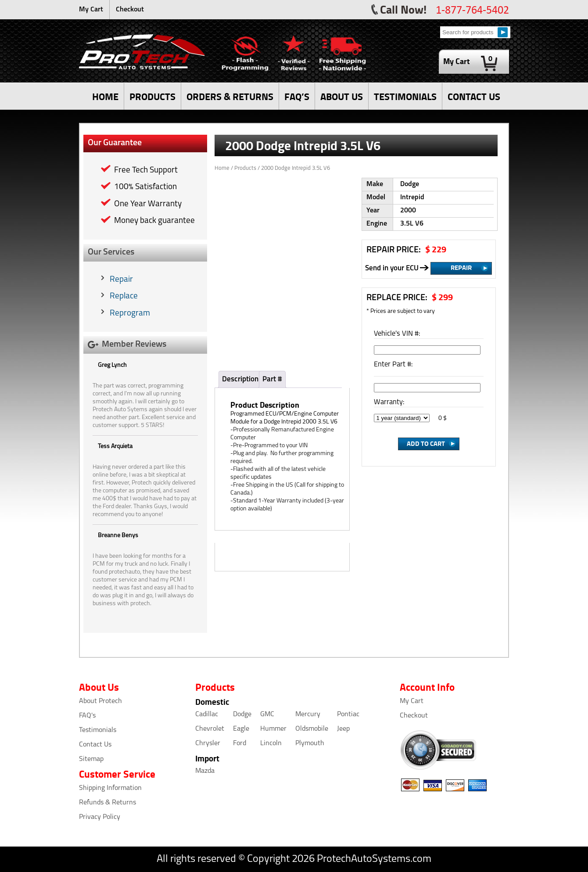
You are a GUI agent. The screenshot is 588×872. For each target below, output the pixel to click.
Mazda (205, 771)
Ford (240, 743)
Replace (124, 296)
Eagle (241, 729)
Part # (272, 379)
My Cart (91, 10)
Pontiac (348, 714)
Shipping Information (110, 788)
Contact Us (95, 745)
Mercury (308, 714)
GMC (267, 714)
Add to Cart (426, 443)
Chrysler (208, 743)
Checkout (130, 10)
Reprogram (130, 314)
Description (240, 379)
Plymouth (310, 743)
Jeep (343, 729)
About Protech (100, 701)
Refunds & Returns (108, 803)
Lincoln (271, 743)
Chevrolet (210, 729)
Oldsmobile (312, 729)
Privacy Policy (100, 817)
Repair (121, 280)
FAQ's (87, 716)
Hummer (273, 729)
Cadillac (207, 714)
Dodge (242, 714)
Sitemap (91, 759)
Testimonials (98, 730)
